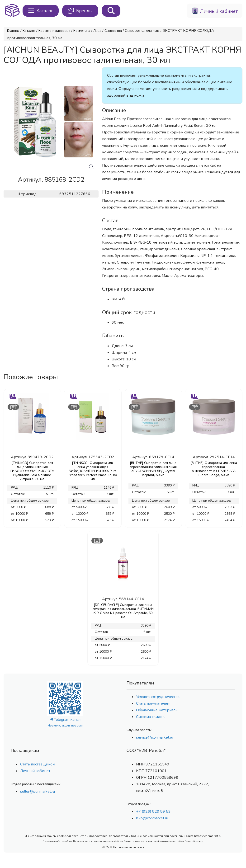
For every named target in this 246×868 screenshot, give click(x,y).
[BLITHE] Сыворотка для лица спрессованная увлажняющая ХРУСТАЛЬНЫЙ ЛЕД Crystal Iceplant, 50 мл (153, 469)
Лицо (97, 31)
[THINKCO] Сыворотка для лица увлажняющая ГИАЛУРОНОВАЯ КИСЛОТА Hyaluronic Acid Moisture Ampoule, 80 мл (32, 471)
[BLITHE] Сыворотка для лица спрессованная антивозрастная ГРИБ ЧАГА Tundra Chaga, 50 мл (214, 469)
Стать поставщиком (38, 764)
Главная (13, 31)
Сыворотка (113, 31)
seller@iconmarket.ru (38, 792)
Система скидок (150, 717)
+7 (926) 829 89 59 (153, 811)
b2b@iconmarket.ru (152, 818)
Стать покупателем (153, 703)
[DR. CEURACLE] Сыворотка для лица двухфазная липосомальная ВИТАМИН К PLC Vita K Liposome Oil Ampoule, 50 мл (123, 611)
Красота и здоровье (54, 31)
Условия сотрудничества (158, 697)
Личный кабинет (35, 771)
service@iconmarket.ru (155, 737)
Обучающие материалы (157, 710)
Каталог (29, 31)
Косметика (82, 31)
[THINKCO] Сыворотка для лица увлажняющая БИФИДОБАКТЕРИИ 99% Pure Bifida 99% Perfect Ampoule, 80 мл (93, 471)
